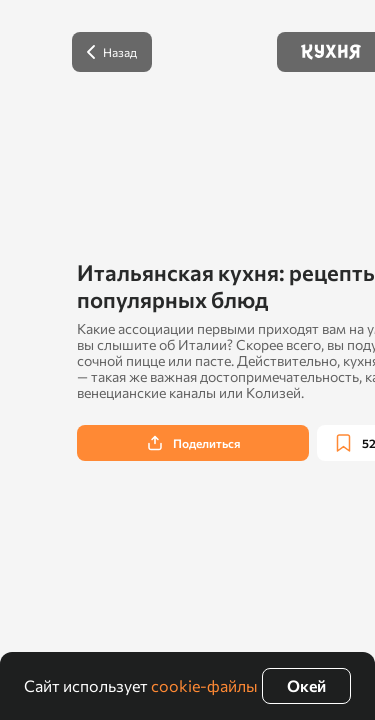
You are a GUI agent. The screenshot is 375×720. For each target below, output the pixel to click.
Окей (306, 685)
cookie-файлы (204, 685)
